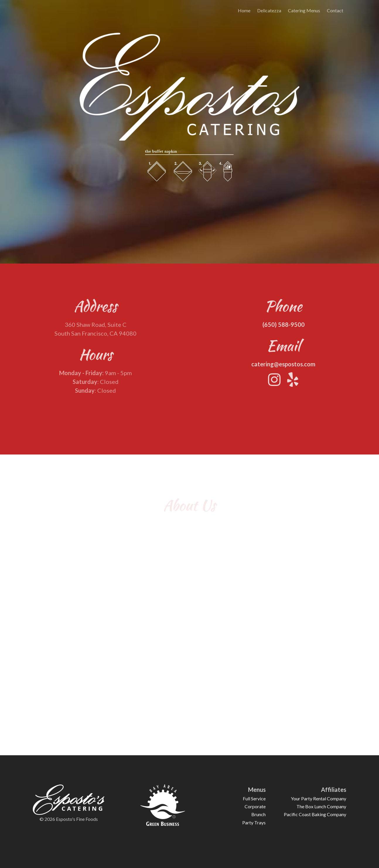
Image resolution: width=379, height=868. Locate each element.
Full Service (254, 798)
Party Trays (254, 822)
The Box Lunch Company (321, 806)
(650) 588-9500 (284, 327)
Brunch (258, 814)
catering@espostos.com (283, 367)
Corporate (255, 806)
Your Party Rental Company (319, 798)
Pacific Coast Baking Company (315, 814)
